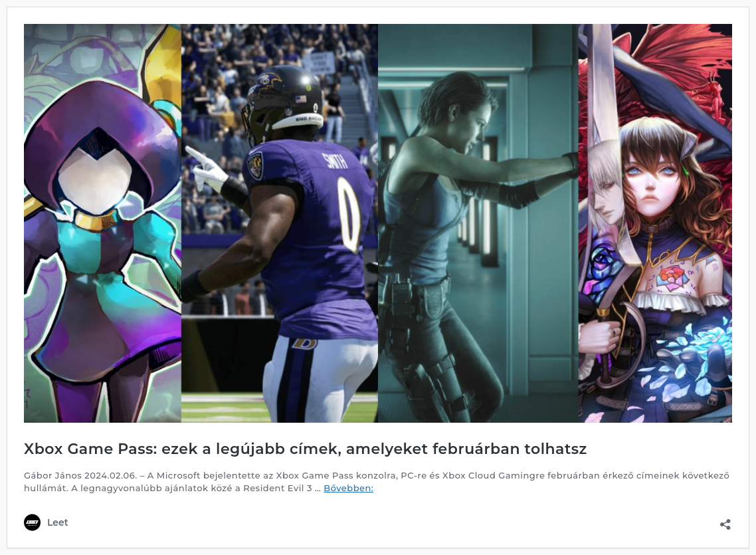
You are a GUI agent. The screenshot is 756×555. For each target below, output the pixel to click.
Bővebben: (348, 488)
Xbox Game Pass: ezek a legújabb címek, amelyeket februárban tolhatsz (306, 449)
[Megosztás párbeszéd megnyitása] (725, 520)
